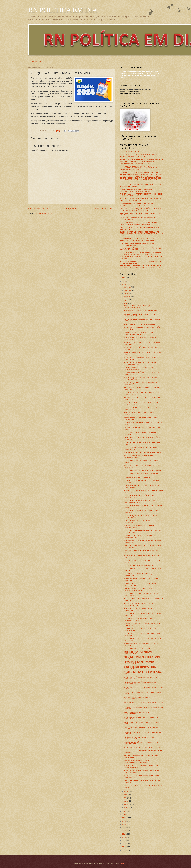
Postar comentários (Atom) (43, 213)
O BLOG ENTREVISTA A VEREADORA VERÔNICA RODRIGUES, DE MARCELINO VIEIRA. (137, 204)
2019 (124, 824)
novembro (128, 290)
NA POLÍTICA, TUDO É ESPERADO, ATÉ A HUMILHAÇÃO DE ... (138, 605)
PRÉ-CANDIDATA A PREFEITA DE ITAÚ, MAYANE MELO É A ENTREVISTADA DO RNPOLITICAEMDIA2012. (140, 223)
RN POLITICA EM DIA (63, 10)
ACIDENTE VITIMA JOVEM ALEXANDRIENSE (139, 565)
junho (126, 791)
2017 (124, 831)
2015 (124, 837)
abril (126, 798)
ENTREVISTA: (141, 161)
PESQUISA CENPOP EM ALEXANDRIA (137, 477)
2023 (124, 812)
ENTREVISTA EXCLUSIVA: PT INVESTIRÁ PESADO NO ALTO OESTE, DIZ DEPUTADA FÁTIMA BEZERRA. (141, 209)
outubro (127, 293)
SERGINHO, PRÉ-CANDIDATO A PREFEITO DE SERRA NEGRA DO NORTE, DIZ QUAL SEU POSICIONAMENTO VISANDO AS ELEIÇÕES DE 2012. (139, 168)
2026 (124, 278)
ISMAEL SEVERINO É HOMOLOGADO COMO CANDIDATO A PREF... (139, 333)
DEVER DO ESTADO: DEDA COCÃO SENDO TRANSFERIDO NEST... (139, 610)
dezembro (128, 287)
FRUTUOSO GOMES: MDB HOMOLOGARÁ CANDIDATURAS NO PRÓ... (139, 590)
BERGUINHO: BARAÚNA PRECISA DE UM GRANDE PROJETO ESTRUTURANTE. (138, 244)
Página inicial (37, 61)
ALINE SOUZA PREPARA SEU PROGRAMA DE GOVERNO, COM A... (140, 620)
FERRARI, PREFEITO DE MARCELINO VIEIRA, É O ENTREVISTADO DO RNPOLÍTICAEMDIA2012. (138, 190)
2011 (124, 850)
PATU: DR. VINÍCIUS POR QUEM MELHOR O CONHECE (143, 452)
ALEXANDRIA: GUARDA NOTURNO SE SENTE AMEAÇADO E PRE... (140, 501)
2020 (124, 821)
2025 (124, 281)
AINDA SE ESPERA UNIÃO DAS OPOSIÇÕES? (140, 324)
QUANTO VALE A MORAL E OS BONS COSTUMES (141, 311)
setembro (127, 297)
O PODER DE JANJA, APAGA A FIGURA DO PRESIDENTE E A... (139, 653)
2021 (124, 818)
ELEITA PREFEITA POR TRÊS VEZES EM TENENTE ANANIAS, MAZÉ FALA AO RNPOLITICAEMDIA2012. (138, 240)
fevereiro (127, 804)
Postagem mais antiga (105, 209)
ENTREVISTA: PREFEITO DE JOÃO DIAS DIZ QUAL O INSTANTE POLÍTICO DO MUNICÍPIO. (139, 156)
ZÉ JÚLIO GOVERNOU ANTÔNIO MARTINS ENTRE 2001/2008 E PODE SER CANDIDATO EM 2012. (141, 200)
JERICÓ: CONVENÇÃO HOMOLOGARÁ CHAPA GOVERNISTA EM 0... (140, 456)
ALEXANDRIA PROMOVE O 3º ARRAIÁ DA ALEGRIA (142, 747)
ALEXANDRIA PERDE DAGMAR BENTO (137, 649)
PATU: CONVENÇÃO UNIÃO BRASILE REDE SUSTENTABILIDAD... (139, 526)
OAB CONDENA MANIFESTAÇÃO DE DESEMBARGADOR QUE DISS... (136, 761)
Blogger (122, 863)
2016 (124, 834)
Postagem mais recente (39, 209)
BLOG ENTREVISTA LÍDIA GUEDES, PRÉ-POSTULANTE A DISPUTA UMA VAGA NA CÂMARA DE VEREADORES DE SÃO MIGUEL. (141, 234)
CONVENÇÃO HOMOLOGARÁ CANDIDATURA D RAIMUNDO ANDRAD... (140, 536)
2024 (124, 284)
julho (126, 303)
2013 (124, 844)
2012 (124, 847)
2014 (124, 841)
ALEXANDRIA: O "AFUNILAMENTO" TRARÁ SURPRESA (143, 471)
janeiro (126, 807)
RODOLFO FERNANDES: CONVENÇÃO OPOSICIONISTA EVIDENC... (137, 307)
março (126, 801)
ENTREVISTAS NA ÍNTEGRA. (130, 152)
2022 (124, 815)
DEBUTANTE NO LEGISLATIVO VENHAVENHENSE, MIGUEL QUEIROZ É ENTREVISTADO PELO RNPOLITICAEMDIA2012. (141, 267)
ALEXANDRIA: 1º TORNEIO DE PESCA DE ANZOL (141, 474)
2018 (124, 828)
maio (126, 795)
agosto (126, 300)
